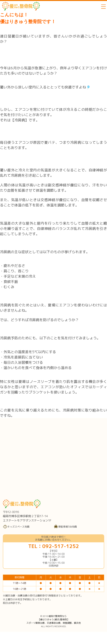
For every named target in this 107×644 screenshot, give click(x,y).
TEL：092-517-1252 (54, 546)
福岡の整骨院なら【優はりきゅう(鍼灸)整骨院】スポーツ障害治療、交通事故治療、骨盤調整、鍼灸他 (54, 619)
